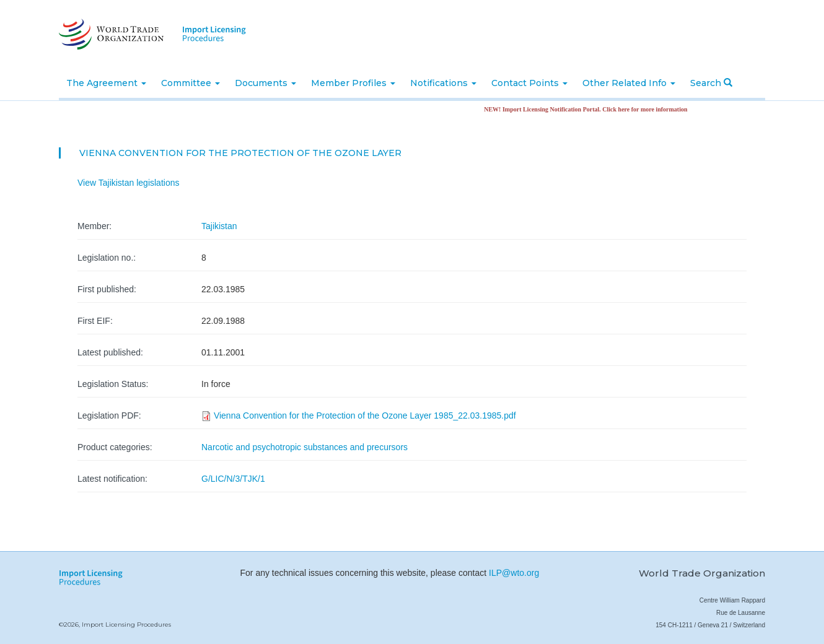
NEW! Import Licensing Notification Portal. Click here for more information (590, 109)
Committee (191, 83)
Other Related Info (629, 83)
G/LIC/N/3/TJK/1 (233, 479)
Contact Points (529, 83)
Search (711, 83)
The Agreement (106, 83)
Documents (265, 83)
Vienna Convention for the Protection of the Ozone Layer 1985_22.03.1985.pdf (365, 416)
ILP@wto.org (514, 573)
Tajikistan (219, 226)
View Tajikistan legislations (128, 183)
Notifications (443, 83)
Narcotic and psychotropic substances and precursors (305, 447)
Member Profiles (353, 83)
